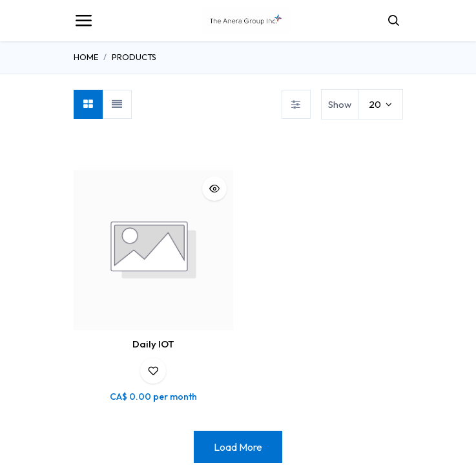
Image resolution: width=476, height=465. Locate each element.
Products (134, 57)
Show (340, 104)
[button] (214, 189)
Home (86, 57)
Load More (238, 447)
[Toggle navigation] (83, 21)
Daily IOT (153, 344)
